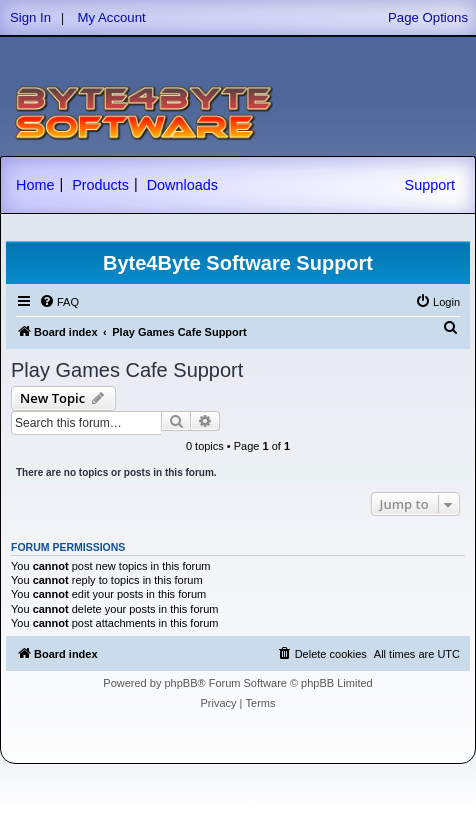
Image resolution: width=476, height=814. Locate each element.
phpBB (180, 683)
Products (100, 185)
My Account (112, 17)
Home (35, 185)
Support (430, 185)
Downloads (182, 185)
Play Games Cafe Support (127, 370)
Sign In (30, 17)
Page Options (428, 17)
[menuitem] (59, 302)
